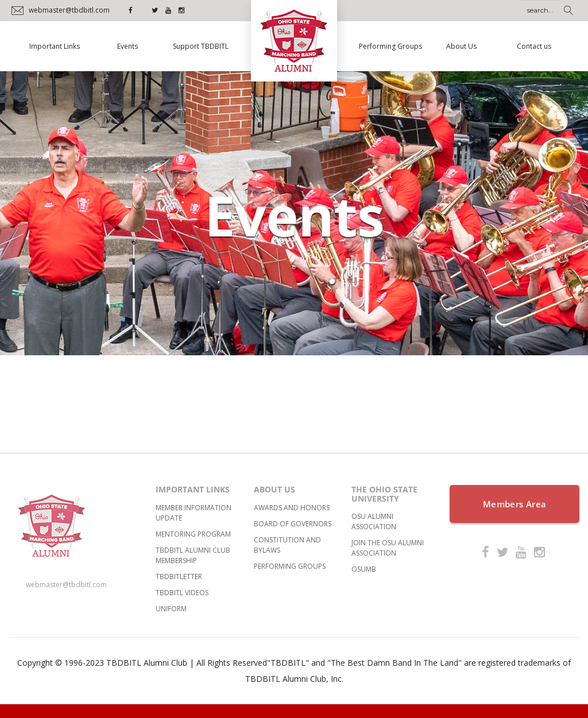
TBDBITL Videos (182, 593)
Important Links (55, 46)
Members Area (515, 504)
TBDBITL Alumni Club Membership (193, 555)
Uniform (171, 609)
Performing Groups (390, 46)
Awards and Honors (292, 508)
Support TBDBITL (201, 46)
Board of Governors (293, 524)
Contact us (534, 46)
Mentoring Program (193, 534)
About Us (461, 46)
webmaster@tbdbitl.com (66, 585)
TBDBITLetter (179, 577)
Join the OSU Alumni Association (388, 548)
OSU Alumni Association (374, 521)
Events (127, 46)
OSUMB (364, 569)
